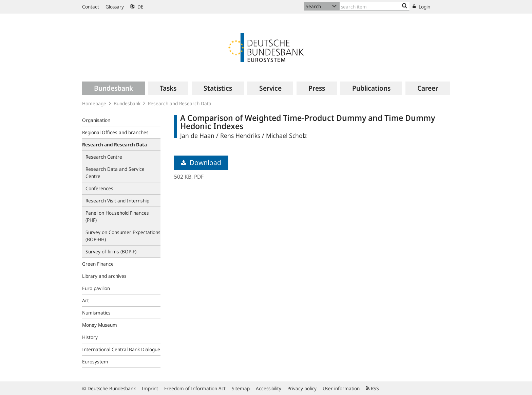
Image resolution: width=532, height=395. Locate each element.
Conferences (99, 188)
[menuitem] (113, 88)
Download (201, 163)
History (90, 337)
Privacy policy (302, 388)
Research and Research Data (180, 103)
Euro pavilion (96, 288)
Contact (91, 7)
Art (85, 300)
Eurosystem (95, 362)
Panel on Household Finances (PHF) (117, 216)
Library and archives (104, 276)
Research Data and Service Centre (115, 173)
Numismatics (96, 313)
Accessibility (269, 388)
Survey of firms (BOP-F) (111, 252)
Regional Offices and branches (115, 132)
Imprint (150, 388)
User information (341, 388)
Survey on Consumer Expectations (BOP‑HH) (123, 236)
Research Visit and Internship (117, 201)
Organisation (96, 120)
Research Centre (104, 157)
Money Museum (100, 325)
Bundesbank (127, 103)
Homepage (94, 103)
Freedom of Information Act (195, 388)
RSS (372, 388)
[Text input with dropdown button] (375, 6)
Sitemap (241, 388)
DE (137, 7)
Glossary (115, 7)
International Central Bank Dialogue (121, 349)
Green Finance (98, 264)
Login (421, 7)
